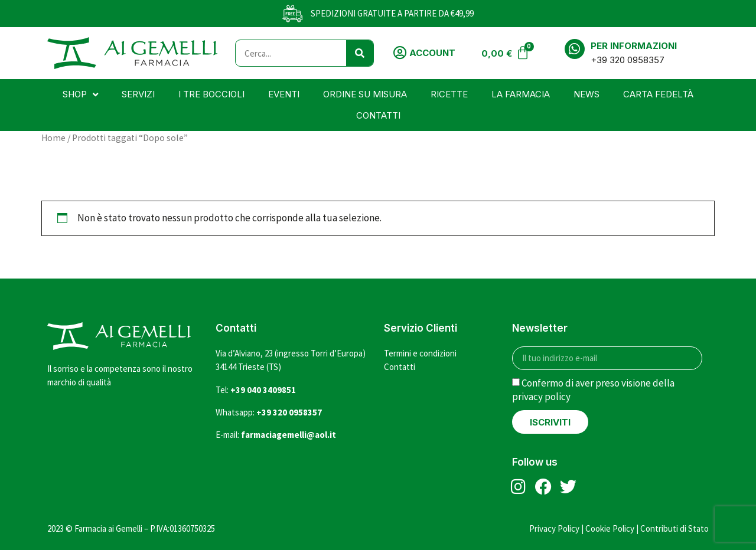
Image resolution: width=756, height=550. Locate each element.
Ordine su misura (365, 94)
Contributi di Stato (674, 528)
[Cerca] (360, 53)
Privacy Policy (554, 528)
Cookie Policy (610, 528)
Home (53, 138)
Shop (80, 95)
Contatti (378, 115)
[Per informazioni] (575, 49)
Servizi (138, 94)
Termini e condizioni (420, 353)
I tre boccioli (211, 94)
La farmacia (521, 94)
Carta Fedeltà (658, 94)
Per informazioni (634, 46)
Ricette (449, 94)
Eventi (284, 94)
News (586, 94)
